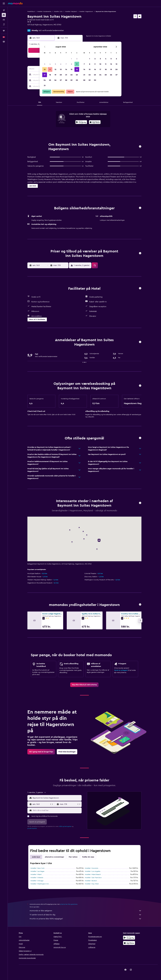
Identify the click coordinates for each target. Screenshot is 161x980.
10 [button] (45, 69)
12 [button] (55, 69)
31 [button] (45, 86)
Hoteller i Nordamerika (44, 11)
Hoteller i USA (58, 11)
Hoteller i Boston (91, 881)
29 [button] (71, 80)
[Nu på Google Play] (81, 122)
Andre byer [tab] (36, 857)
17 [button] (45, 75)
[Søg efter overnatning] (4, 15)
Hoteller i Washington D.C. (40, 884)
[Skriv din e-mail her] (57, 810)
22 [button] (71, 75)
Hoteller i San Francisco (93, 878)
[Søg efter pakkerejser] (4, 24)
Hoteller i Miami (36, 875)
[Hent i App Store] (95, 122)
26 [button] (55, 80)
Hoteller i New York (37, 868)
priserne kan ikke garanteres (69, 904)
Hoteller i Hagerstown (86, 11)
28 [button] (66, 80)
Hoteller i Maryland (71, 11)
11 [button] (50, 69)
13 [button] (61, 69)
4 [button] (50, 64)
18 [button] (50, 75)
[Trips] (4, 31)
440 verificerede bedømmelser (51, 30)
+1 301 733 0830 (34, 27)
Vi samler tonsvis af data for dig (86, 915)
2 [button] (77, 59)
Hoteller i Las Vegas (37, 871)
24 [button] (45, 80)
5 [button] (55, 64)
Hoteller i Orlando (37, 878)
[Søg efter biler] (4, 20)
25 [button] (50, 80)
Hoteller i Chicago (37, 881)
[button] (4, 3)
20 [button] (61, 75)
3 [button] (45, 64)
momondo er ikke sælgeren (86, 911)
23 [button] (77, 75)
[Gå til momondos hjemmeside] (15, 3)
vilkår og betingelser (65, 826)
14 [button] (66, 69)
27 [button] (61, 80)
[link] (84, 685)
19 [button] (55, 75)
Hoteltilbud (31, 11)
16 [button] (77, 69)
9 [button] (77, 64)
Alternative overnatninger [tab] (54, 857)
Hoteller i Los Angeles (93, 871)
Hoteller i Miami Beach (93, 875)
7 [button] (66, 64)
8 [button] (71, 64)
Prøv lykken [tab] (73, 857)
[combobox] (57, 798)
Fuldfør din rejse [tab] (88, 857)
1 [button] (71, 59)
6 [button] (61, 64)
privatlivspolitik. (32, 828)
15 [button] (71, 69)
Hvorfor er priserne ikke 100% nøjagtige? (86, 919)
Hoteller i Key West (92, 884)
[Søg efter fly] (4, 10)
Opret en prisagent (121, 670)
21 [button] (66, 75)
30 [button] (77, 80)
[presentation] (95, 122)
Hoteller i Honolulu (92, 868)
